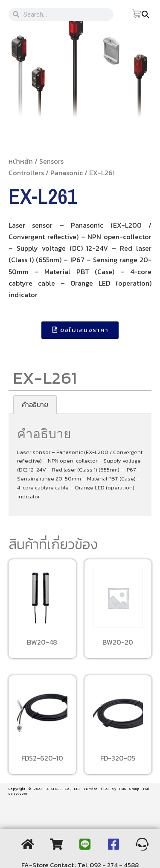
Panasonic (67, 173)
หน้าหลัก (21, 161)
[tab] (35, 405)
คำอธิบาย (35, 405)
